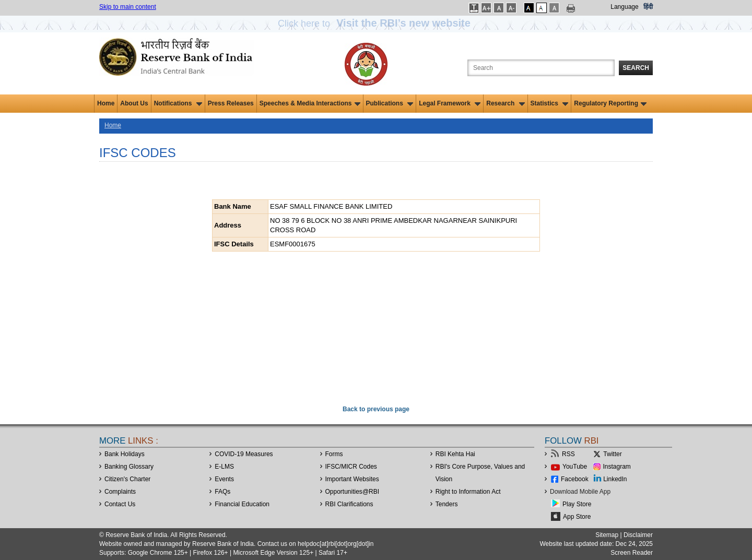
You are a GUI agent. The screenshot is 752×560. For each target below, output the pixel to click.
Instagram (617, 467)
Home (106, 103)
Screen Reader (632, 553)
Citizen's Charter (127, 479)
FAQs (222, 492)
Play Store (577, 504)
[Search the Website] (541, 68)
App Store (577, 517)
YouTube (575, 467)
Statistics (550, 103)
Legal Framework (450, 103)
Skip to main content (128, 7)
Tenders (447, 504)
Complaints (120, 492)
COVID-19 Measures (244, 454)
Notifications (178, 103)
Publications (390, 103)
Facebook (575, 479)
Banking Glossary (129, 467)
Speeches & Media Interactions (310, 103)
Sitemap (607, 535)
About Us (134, 103)
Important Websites (352, 479)
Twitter (612, 454)
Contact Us (120, 504)
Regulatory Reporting (610, 103)
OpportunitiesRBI (352, 492)
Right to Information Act (468, 492)
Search (636, 68)
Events (224, 479)
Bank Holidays (125, 454)
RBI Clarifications (349, 504)
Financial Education (242, 504)
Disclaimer (638, 535)
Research (505, 103)
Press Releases (231, 103)
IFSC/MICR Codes (351, 467)
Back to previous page (376, 409)
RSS (568, 454)
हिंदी (648, 7)
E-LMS (224, 467)
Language (624, 7)
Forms (334, 454)
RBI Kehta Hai (455, 454)
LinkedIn (615, 479)
